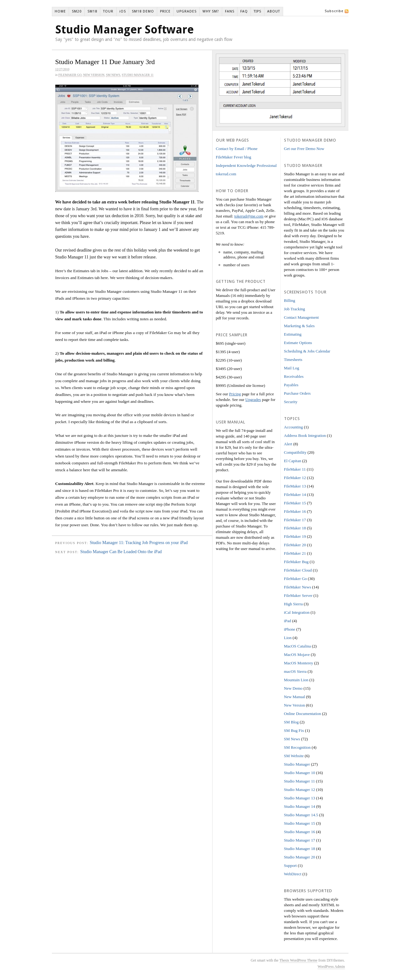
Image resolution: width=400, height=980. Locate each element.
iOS (123, 11)
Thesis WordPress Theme (298, 960)
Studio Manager (297, 764)
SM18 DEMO (143, 11)
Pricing (235, 394)
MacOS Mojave (297, 655)
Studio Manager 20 (300, 857)
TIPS (257, 11)
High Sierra (293, 604)
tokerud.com (226, 174)
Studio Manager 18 (300, 849)
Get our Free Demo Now (304, 149)
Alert (288, 444)
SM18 (92, 11)
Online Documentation (303, 714)
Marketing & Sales (299, 326)
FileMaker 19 (295, 536)
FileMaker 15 (295, 503)
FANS (230, 11)
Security (291, 402)
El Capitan (293, 461)
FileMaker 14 (295, 495)
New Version (94, 75)
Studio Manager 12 (300, 790)
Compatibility (295, 452)
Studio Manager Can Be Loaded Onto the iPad (121, 552)
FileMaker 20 (295, 545)
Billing (290, 300)
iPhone (290, 629)
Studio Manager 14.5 (301, 815)
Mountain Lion (296, 680)
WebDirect (293, 874)
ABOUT (274, 11)
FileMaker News (298, 587)
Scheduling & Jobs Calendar (307, 351)
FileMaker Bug (296, 562)
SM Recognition (297, 747)
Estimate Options (298, 343)
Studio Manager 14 (300, 806)
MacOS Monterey (299, 663)
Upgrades (253, 400)
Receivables (294, 376)
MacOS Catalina (297, 646)
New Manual (295, 697)
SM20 (77, 11)
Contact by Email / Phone (237, 149)
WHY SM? (211, 11)
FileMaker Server (298, 595)
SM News (113, 75)
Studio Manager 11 (138, 75)
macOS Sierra (295, 671)
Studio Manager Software (125, 30)
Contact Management (302, 317)
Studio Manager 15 (300, 823)
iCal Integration (297, 612)
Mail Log (292, 368)
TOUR (108, 11)
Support (290, 865)
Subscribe (334, 11)
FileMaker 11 (295, 469)
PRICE (165, 11)
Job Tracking (295, 309)
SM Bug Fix (294, 730)
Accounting (294, 427)
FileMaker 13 (295, 486)
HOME (60, 11)
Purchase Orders (297, 393)
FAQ (244, 11)
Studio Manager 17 (300, 840)
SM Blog (291, 722)
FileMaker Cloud (298, 570)
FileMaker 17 (295, 520)
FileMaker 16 (295, 511)
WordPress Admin (331, 967)
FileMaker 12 (295, 478)
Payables (291, 385)
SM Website (294, 756)
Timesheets (293, 360)
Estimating (293, 334)
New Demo (293, 688)
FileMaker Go (70, 75)
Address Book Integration (305, 435)
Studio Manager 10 (300, 773)
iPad (288, 621)
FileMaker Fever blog (234, 157)
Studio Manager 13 (300, 798)
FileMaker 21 (295, 553)
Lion (288, 638)
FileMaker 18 (295, 528)
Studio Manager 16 (300, 832)
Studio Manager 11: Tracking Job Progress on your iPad (139, 543)
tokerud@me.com (249, 216)
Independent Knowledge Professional (246, 165)
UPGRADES (187, 11)
